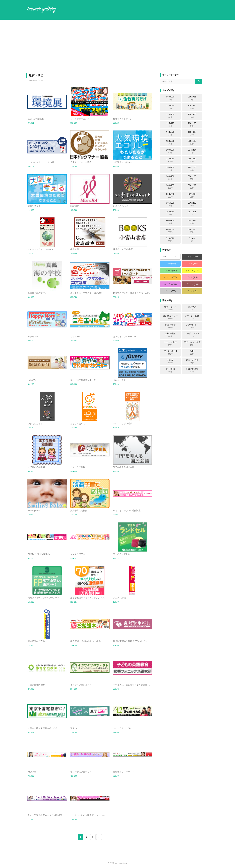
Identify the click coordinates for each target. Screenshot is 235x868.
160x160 (192, 125)
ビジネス (192, 308)
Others (192, 240)
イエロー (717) (192, 271)
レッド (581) (192, 263)
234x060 (170, 160)
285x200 (192, 169)
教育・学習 (170, 326)
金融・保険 (170, 335)
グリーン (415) (170, 271)
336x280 (192, 204)
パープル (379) (170, 284)
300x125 (192, 178)
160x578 (170, 133)
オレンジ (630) (170, 277)
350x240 (170, 213)
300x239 (192, 187)
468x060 (170, 231)
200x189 (192, 142)
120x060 (170, 107)
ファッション (192, 326)
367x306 (192, 213)
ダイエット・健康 (192, 344)
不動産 (170, 361)
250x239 (192, 160)
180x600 (170, 142)
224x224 (192, 151)
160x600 (192, 133)
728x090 (170, 240)
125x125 (170, 125)
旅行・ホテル (192, 361)
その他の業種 (192, 370)
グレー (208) (170, 291)
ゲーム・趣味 (170, 344)
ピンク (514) (192, 277)
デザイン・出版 (192, 317)
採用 (192, 352)
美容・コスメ (170, 308)
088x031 (192, 98)
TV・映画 (170, 370)
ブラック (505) (192, 257)
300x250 (170, 195)
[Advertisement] (117, 46)
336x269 (170, 204)
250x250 (170, 169)
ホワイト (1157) (170, 257)
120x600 (192, 116)
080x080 (170, 98)
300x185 (170, 187)
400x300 (170, 222)
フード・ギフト (192, 335)
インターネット (170, 352)
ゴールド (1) (192, 291)
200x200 (170, 151)
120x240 (170, 116)
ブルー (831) (170, 263)
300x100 (170, 178)
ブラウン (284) (192, 284)
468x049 (192, 222)
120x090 (192, 107)
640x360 (192, 231)
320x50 (192, 195)
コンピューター (170, 317)
